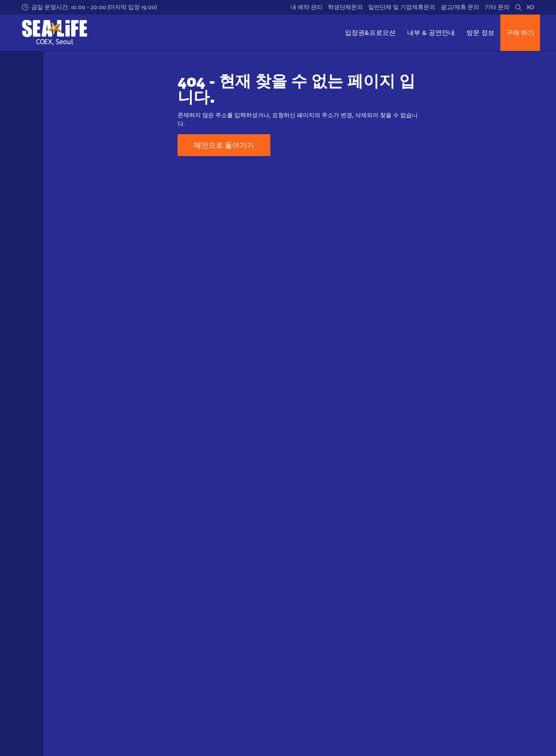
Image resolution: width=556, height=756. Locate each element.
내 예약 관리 (306, 7)
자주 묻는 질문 (204, 616)
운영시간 (197, 591)
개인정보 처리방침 (450, 604)
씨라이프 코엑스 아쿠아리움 (93, 553)
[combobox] (266, 495)
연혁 (311, 604)
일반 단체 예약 (84, 629)
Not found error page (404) (158, 553)
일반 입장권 (81, 591)
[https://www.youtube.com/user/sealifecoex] (509, 729)
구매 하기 (520, 33)
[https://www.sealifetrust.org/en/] (148, 688)
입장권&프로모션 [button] (370, 33)
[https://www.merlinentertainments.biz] (91, 688)
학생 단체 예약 (84, 616)
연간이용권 (80, 604)
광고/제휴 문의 (460, 7)
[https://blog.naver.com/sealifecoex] (527, 729)
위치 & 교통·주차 (207, 604)
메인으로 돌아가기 (224, 145)
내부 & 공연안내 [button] (431, 33)
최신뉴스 (317, 629)
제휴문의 (317, 642)
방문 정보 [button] (480, 33)
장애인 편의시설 (207, 629)
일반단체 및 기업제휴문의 (402, 7)
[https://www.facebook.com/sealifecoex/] (472, 729)
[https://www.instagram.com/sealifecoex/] (491, 729)
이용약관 (437, 591)
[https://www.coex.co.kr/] (218, 688)
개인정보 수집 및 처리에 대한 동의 (470, 616)
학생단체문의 (345, 7)
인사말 (314, 591)
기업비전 (317, 616)
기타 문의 (497, 7)
